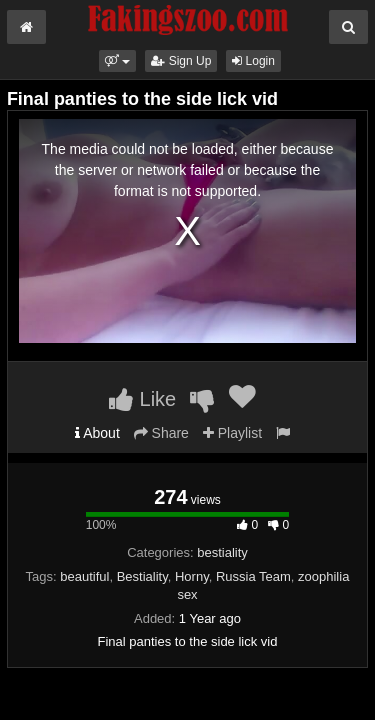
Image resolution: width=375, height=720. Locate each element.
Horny (192, 576)
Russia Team (253, 576)
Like (142, 399)
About (97, 433)
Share (161, 433)
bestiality (222, 552)
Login (253, 61)
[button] (117, 61)
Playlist (232, 433)
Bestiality (142, 576)
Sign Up (181, 61)
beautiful (84, 576)
